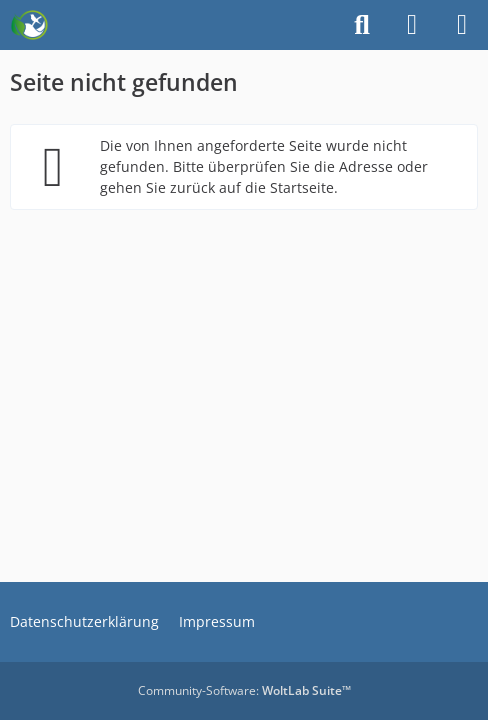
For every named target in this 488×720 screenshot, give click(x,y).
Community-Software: (244, 690)
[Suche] (362, 25)
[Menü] (462, 25)
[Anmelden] (412, 25)
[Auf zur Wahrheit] (29, 25)
